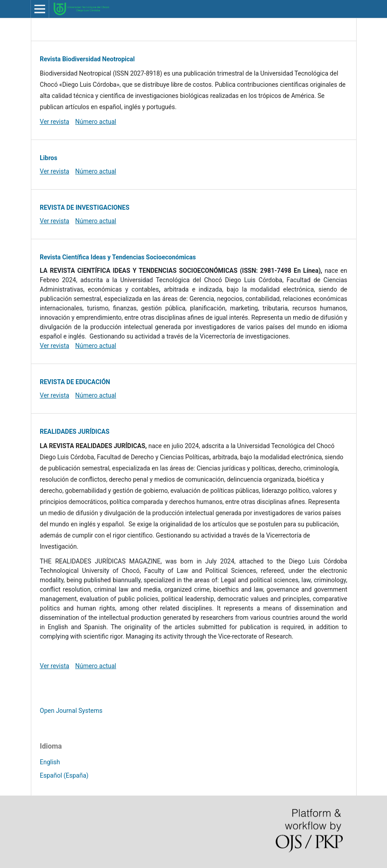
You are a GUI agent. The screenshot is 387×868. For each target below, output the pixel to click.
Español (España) (64, 775)
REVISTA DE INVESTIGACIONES (84, 207)
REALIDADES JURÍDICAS (75, 432)
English (50, 762)
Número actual (96, 122)
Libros (48, 158)
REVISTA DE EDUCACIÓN (75, 382)
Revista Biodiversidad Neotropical (87, 59)
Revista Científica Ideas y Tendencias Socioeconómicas (118, 257)
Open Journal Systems (71, 711)
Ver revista (55, 122)
